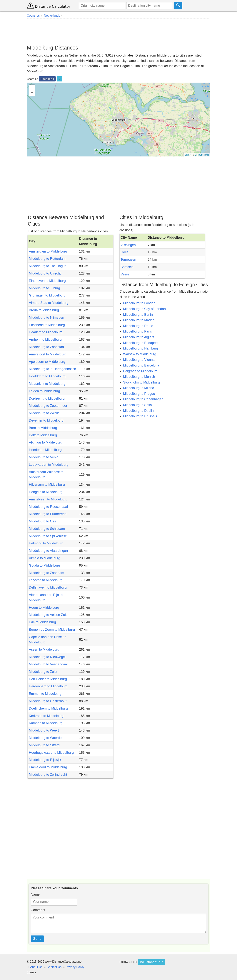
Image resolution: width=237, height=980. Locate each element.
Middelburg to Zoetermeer (48, 406)
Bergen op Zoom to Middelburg (52, 630)
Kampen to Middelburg (46, 723)
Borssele (127, 267)
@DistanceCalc (152, 962)
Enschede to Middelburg (47, 325)
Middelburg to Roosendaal (48, 507)
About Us (36, 967)
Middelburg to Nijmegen (46, 318)
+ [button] (32, 88)
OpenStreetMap (202, 155)
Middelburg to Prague (139, 394)
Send (37, 939)
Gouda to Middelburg (44, 565)
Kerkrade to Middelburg (46, 716)
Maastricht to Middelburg (47, 384)
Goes (125, 252)
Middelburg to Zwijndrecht (48, 775)
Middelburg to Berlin (138, 315)
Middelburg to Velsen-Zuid (48, 615)
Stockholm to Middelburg (141, 382)
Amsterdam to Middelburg (48, 251)
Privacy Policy (75, 967)
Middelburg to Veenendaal (48, 664)
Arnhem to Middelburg (45, 340)
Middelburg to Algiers (139, 337)
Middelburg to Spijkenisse (48, 536)
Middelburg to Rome (138, 326)
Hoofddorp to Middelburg (47, 376)
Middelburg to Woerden (46, 738)
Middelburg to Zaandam (46, 573)
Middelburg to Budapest (141, 343)
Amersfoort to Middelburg (48, 354)
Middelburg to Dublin (138, 411)
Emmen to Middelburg (45, 694)
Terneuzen (128, 260)
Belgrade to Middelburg (140, 371)
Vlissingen (128, 245)
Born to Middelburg (43, 428)
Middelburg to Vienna (139, 360)
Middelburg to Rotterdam (47, 259)
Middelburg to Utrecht (45, 273)
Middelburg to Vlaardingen (48, 551)
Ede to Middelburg (42, 622)
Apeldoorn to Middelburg (47, 362)
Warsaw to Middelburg (140, 354)
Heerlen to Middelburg (45, 450)
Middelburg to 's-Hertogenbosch (52, 369)
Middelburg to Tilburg (44, 288)
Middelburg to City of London (144, 309)
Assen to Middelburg (44, 650)
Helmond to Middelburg (46, 543)
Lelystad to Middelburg (46, 580)
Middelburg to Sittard (44, 745)
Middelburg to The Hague (48, 266)
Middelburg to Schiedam (47, 529)
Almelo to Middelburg (45, 558)
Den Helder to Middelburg (48, 679)
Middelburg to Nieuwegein (48, 657)
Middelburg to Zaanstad (46, 347)
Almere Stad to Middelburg (49, 303)
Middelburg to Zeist (43, 672)
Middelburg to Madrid (139, 320)
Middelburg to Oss (42, 521)
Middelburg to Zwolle (44, 413)
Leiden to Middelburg (44, 391)
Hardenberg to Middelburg (48, 686)
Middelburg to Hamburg (141, 348)
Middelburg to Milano (139, 388)
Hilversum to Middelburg (47, 485)
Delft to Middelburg (43, 435)
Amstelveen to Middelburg (48, 499)
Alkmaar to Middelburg (46, 442)
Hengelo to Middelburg (46, 492)
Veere (125, 274)
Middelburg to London (139, 303)
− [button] (32, 93)
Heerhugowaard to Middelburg (51, 753)
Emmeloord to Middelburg (48, 767)
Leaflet (188, 155)
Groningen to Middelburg (47, 295)
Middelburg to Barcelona (141, 365)
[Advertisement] (118, 31)
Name (35, 894)
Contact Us (54, 967)
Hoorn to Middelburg (44, 608)
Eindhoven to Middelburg (47, 281)
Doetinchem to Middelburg (48, 708)
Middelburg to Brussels (140, 416)
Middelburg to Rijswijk (45, 760)
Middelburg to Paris (137, 331)
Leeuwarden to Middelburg (49, 465)
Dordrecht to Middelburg (47, 398)
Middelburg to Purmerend (48, 514)
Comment (38, 910)
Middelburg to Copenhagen (143, 399)
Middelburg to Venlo (44, 457)
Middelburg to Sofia (137, 405)
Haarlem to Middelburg (46, 332)
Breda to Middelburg (44, 310)
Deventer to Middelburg (46, 420)
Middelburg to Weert (44, 730)
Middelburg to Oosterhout (48, 701)
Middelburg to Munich (139, 377)
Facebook (47, 79)
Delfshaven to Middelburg (48, 587)
